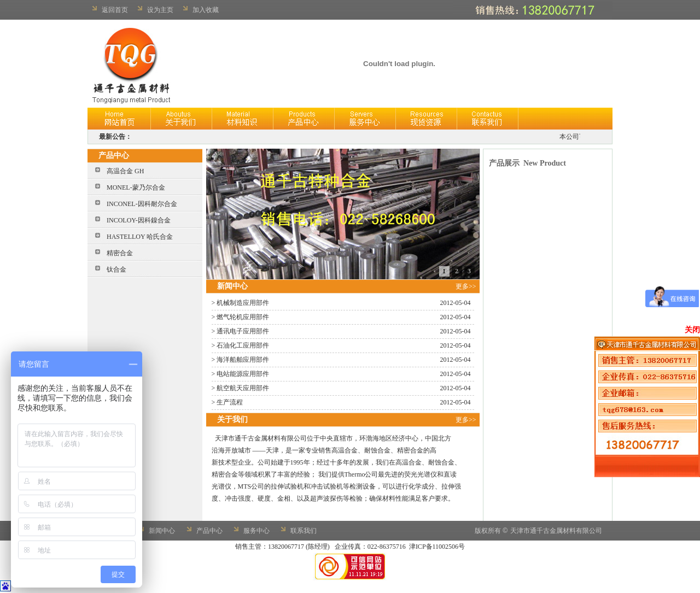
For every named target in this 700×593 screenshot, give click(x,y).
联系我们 (304, 531)
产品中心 (209, 531)
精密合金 (120, 253)
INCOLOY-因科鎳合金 (139, 220)
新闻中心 (162, 531)
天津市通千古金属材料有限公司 (556, 531)
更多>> (468, 286)
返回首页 (115, 10)
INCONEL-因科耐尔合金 (142, 204)
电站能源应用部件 (243, 374)
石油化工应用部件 (243, 345)
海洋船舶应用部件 (243, 360)
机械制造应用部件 (243, 303)
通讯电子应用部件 (243, 331)
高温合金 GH (125, 171)
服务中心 (256, 531)
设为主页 (160, 10)
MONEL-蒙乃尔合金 (136, 187)
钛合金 (116, 269)
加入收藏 (206, 10)
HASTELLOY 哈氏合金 (140, 237)
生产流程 (230, 402)
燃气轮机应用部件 (243, 317)
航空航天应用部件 (243, 388)
